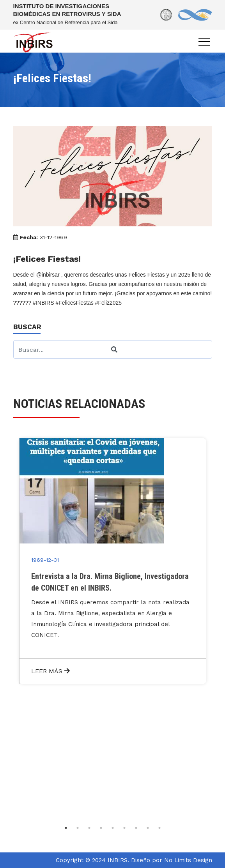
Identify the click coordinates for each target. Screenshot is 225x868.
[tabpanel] (113, 561)
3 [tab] (89, 828)
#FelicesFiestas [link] (74, 303)
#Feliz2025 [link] (109, 303)
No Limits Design (188, 860)
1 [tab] (66, 828)
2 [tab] (78, 828)
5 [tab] (113, 828)
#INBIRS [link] (43, 303)
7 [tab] (136, 828)
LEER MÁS (50, 671)
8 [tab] (148, 828)
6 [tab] (124, 828)
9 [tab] (159, 828)
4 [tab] (101, 828)
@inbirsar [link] (48, 275)
